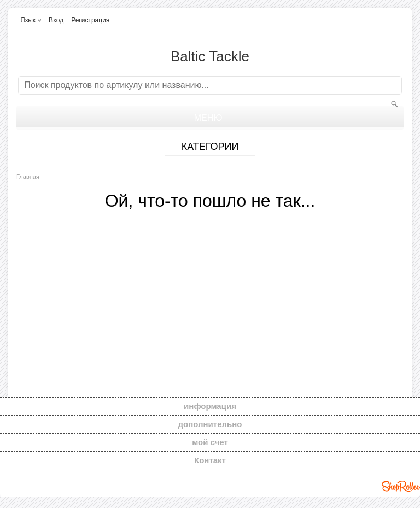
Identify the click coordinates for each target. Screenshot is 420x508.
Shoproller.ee (401, 486)
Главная (28, 177)
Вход (56, 20)
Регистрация (90, 20)
